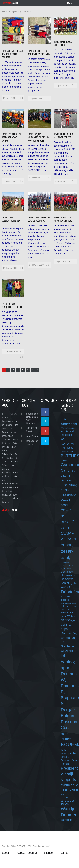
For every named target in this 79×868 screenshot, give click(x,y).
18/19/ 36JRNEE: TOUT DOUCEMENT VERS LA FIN (39, 52)
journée (66, 739)
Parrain (65, 764)
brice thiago (67, 452)
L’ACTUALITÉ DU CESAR (27, 853)
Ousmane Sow (69, 760)
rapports (68, 780)
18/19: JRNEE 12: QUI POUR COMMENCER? (63, 219)
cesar (65, 505)
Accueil (5, 12)
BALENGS (67, 448)
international (67, 612)
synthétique (70, 785)
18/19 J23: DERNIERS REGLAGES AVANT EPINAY (11, 137)
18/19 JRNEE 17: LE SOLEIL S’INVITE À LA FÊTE (11, 221)
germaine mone (68, 603)
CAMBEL (65, 460)
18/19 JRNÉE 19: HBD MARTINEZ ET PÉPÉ (63, 136)
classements (68, 575)
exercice (65, 600)
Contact (65, 853)
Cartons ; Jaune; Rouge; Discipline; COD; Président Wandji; (69, 485)
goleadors (66, 606)
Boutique (49, 853)
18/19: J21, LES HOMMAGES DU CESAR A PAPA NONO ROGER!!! (39, 137)
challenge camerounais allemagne (67, 565)
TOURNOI (69, 790)
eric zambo (66, 597)
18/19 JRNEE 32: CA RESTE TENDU (63, 43)
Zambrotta (67, 820)
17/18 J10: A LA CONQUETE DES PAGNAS (12, 305)
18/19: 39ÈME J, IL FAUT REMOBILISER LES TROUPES (12, 54)
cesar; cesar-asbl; (67, 551)
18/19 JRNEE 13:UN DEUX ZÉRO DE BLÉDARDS (39, 219)
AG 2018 (65, 428)
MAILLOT (66, 757)
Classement (67, 572)
